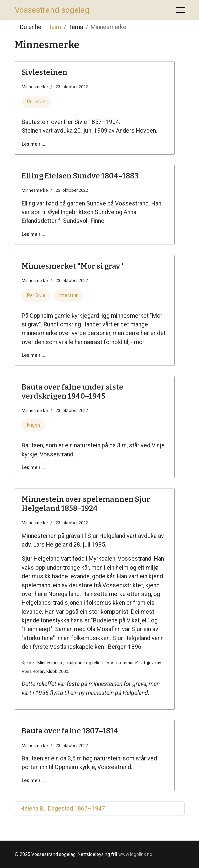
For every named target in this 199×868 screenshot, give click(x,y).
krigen (33, 425)
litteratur (68, 295)
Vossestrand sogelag (52, 10)
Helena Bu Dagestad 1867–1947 (63, 809)
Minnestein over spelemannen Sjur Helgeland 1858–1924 (86, 504)
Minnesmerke (35, 87)
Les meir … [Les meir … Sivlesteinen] (33, 144)
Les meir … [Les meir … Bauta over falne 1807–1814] (33, 780)
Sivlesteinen (44, 72)
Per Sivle (36, 102)
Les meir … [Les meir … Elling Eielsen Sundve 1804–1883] (33, 234)
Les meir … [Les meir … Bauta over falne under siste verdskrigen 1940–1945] (33, 467)
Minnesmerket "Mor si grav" (72, 266)
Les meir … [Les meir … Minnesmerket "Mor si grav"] (33, 355)
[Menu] (180, 10)
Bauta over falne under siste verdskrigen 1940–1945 (72, 391)
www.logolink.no (135, 854)
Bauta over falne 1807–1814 (70, 731)
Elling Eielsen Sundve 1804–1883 (80, 176)
